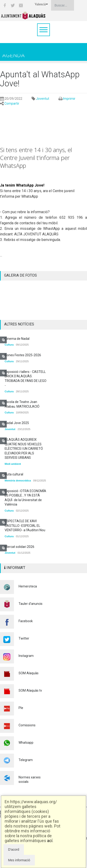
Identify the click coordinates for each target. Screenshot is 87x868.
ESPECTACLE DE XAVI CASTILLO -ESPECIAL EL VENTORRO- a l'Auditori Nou (25, 526)
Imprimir (69, 99)
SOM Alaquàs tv (30, 690)
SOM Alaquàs (29, 673)
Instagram (26, 656)
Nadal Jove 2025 (17, 423)
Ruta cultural (14, 474)
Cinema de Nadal (17, 339)
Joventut (43, 99)
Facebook (26, 621)
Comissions (27, 725)
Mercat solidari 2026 (19, 547)
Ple (21, 708)
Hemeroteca (28, 586)
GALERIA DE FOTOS (21, 275)
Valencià (41, 4)
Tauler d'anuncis (31, 604)
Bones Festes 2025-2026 (23, 355)
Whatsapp (26, 743)
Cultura (9, 345)
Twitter (24, 638)
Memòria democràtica (18, 481)
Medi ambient (13, 464)
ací (50, 841)
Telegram (26, 760)
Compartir (12, 103)
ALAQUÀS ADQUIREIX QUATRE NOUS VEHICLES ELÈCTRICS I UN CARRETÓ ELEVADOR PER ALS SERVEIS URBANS (24, 449)
